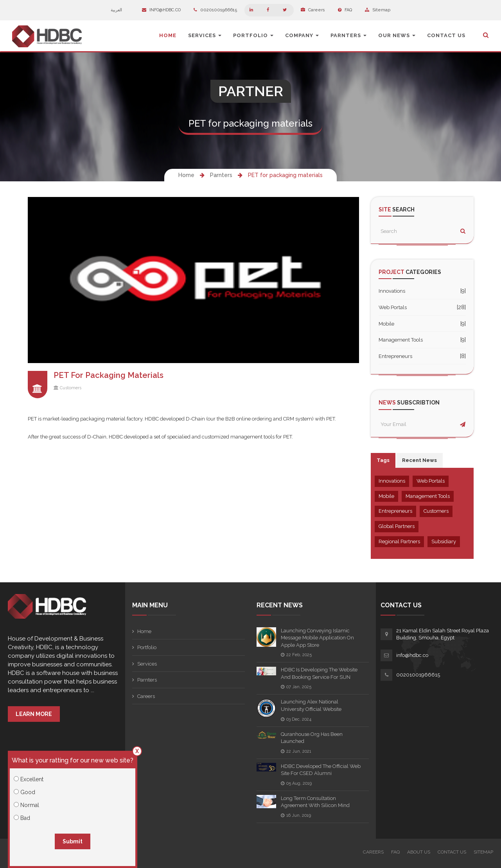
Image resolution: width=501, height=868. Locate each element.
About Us (419, 852)
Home (168, 35)
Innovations (392, 291)
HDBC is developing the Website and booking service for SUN (319, 673)
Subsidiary (444, 541)
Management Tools (401, 340)
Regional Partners (399, 541)
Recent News (419, 460)
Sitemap (378, 10)
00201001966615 (215, 10)
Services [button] (205, 35)
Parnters (221, 175)
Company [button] (302, 35)
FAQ (345, 10)
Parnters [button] (348, 35)
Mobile (386, 324)
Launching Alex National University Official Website (311, 705)
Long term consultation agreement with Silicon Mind (315, 802)
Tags (383, 460)
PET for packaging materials (285, 175)
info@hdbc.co (161, 10)
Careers (313, 10)
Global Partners (397, 526)
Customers (71, 388)
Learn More (34, 714)
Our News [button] (397, 35)
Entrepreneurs (395, 356)
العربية (120, 10)
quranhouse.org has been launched (312, 738)
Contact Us (446, 35)
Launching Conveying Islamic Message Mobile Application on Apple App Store (317, 638)
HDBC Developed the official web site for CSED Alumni (321, 770)
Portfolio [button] (253, 35)
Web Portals (393, 307)
